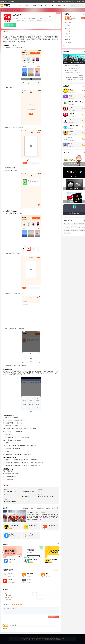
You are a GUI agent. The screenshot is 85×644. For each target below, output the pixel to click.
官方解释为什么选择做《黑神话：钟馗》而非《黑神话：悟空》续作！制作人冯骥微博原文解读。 (75, 68)
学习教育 (70, 140)
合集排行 (83, 1)
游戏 (35, 5)
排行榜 (65, 5)
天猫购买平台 (72, 113)
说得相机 (71, 95)
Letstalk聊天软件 (74, 224)
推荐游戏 (74, 1)
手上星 (70, 143)
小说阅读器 (23, 18)
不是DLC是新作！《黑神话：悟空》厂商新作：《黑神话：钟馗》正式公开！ (75, 70)
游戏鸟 (6, 10)
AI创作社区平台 (67, 234)
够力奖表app (67, 230)
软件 (40, 5)
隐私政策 (30, 501)
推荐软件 (78, 1)
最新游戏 (54, 1)
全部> (84, 152)
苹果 (52, 5)
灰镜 (70, 119)
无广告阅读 (16, 18)
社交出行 (70, 146)
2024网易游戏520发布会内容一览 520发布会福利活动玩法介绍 (75, 80)
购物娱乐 (70, 92)
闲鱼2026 (71, 89)
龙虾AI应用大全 (74, 227)
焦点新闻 (27, 5)
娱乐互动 (70, 122)
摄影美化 (70, 98)
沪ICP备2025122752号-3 (56, 640)
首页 (20, 5)
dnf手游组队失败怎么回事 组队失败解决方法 (74, 77)
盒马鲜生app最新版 (73, 125)
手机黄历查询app (74, 230)
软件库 (10, 10)
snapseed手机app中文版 (75, 101)
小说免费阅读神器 (32, 18)
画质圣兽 (71, 131)
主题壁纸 (70, 134)
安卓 (46, 5)
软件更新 (69, 1)
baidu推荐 (5, 629)
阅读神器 (40, 18)
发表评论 (53, 617)
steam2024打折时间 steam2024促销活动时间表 (75, 75)
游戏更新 (64, 1)
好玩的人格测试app (67, 224)
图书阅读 (14, 10)
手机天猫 (71, 107)
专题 (57, 5)
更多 (58, 508)
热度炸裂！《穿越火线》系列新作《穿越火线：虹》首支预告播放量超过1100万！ (75, 73)
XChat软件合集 (67, 227)
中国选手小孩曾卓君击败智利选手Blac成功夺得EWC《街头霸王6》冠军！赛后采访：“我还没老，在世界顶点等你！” (75, 66)
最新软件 (59, 1)
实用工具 (70, 128)
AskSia (70, 137)
